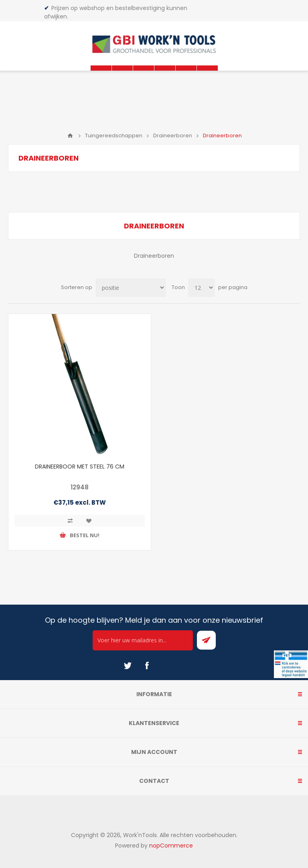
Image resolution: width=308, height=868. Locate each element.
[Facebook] (147, 666)
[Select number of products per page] (202, 288)
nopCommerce (171, 846)
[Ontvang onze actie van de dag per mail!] (143, 640)
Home (70, 136)
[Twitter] (128, 666)
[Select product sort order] (131, 288)
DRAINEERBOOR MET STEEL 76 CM (80, 467)
